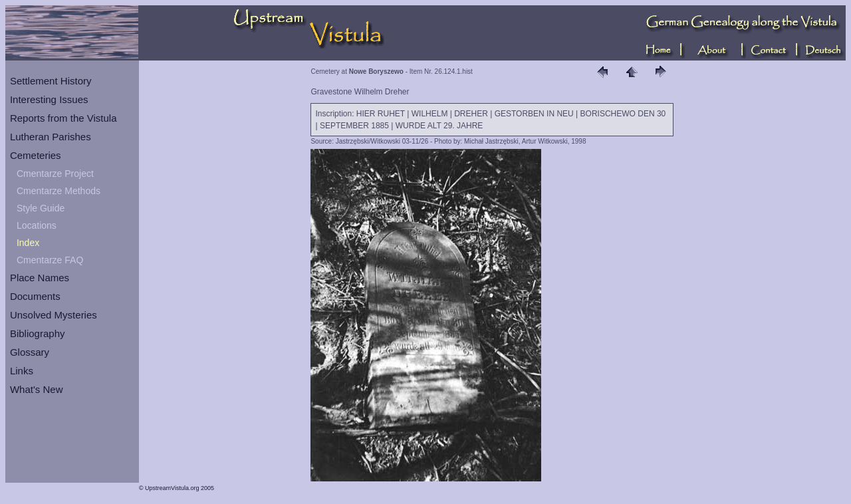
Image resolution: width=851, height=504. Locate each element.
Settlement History (51, 81)
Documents (35, 296)
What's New (37, 389)
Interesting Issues (49, 99)
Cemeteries (36, 155)
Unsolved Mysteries (54, 315)
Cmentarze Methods (59, 191)
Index (28, 243)
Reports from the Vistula (63, 118)
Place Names (40, 278)
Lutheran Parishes (51, 137)
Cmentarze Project (55, 174)
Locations (37, 225)
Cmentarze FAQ (50, 260)
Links (22, 371)
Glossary (30, 352)
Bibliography (38, 333)
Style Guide (41, 208)
